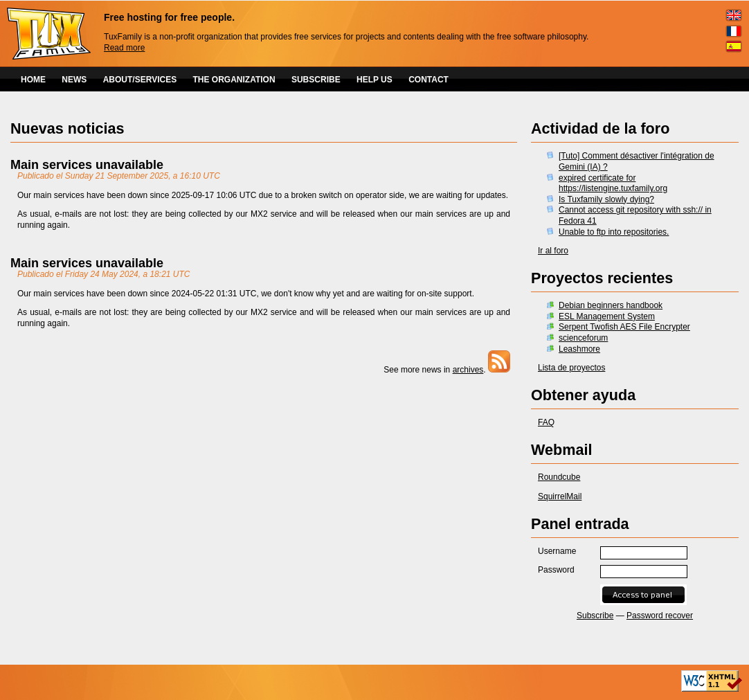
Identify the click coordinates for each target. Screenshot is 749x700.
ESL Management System (607, 316)
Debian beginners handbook (611, 305)
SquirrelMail (560, 496)
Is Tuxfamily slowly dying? (606, 199)
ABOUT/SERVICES (140, 80)
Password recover (660, 616)
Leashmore (579, 349)
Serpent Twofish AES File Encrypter (624, 327)
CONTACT (428, 80)
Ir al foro (553, 251)
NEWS (74, 80)
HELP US (374, 80)
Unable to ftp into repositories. (614, 232)
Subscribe (595, 616)
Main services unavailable (87, 165)
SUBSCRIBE (316, 80)
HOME (33, 80)
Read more (124, 48)
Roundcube (559, 477)
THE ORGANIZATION (234, 80)
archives (468, 370)
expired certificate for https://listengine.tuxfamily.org (613, 183)
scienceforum (583, 338)
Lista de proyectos (571, 368)
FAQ (546, 422)
